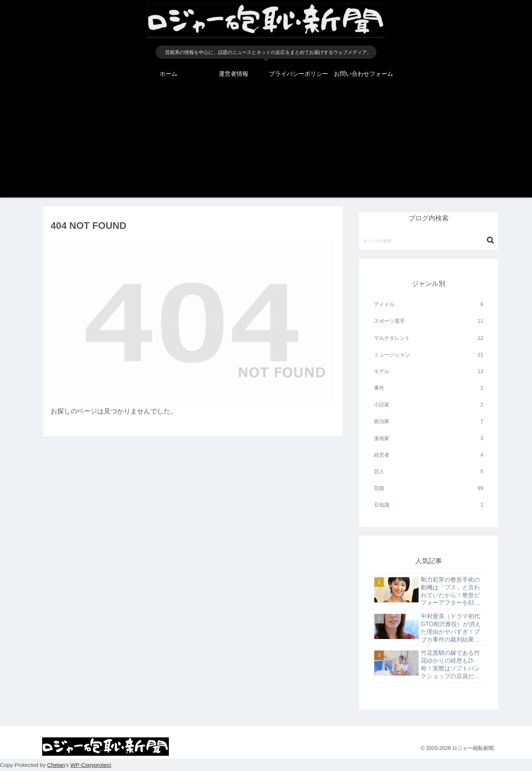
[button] (490, 240)
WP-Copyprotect (91, 765)
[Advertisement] (266, 146)
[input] (429, 240)
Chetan (56, 765)
